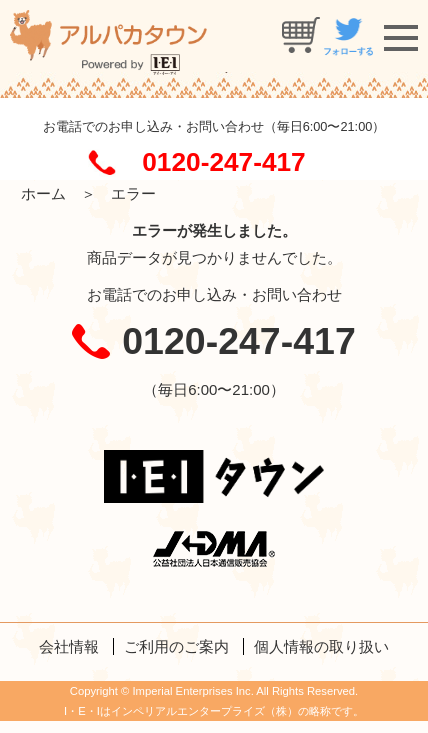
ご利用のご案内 (176, 646)
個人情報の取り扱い (321, 646)
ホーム (43, 193)
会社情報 (69, 646)
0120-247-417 (223, 162)
